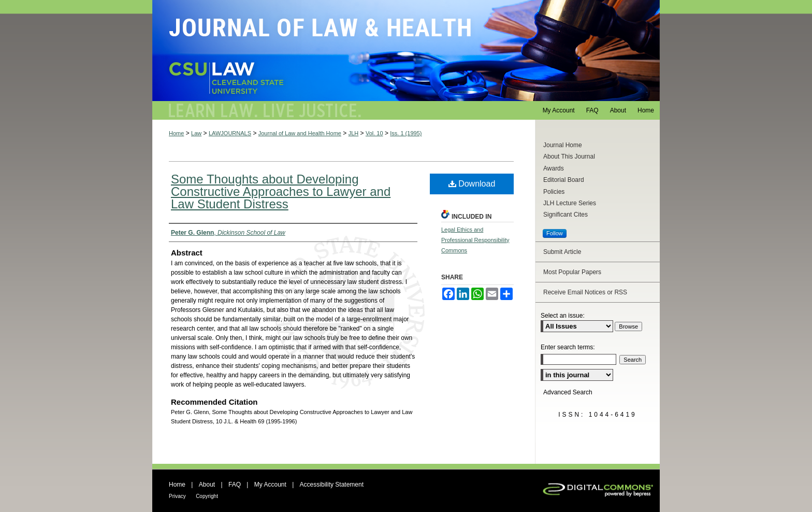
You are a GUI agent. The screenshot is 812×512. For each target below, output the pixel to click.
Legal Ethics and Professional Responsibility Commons (475, 240)
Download (472, 184)
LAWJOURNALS (230, 133)
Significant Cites (565, 215)
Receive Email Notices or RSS (585, 292)
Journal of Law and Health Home (300, 133)
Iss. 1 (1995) (406, 133)
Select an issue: (563, 316)
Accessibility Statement (332, 485)
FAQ (235, 485)
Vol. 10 (374, 133)
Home (176, 133)
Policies (554, 192)
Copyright (207, 496)
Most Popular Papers (572, 272)
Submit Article (562, 252)
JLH (354, 133)
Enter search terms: (568, 347)
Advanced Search (568, 392)
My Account (270, 485)
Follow (555, 233)
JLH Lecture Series (570, 203)
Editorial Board (564, 180)
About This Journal (569, 157)
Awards (554, 168)
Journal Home (563, 145)
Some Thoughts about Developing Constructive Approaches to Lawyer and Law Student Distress (281, 191)
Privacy (177, 496)
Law (196, 133)
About (207, 485)
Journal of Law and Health (406, 51)
